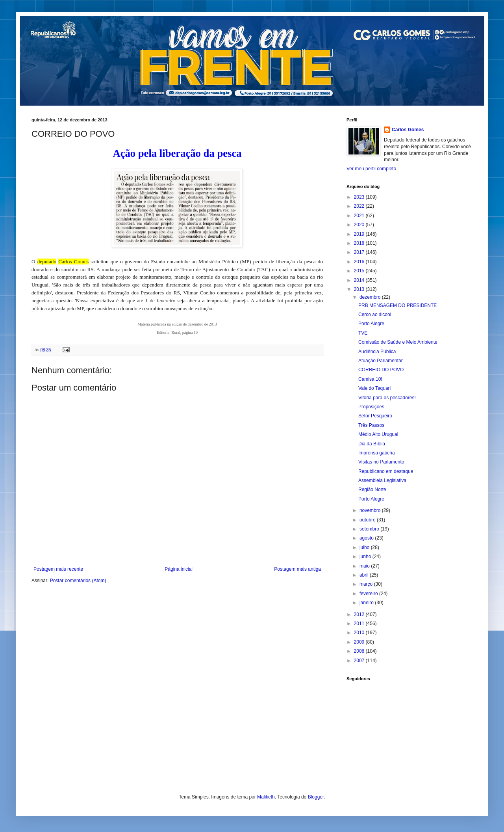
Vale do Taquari (374, 388)
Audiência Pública (377, 352)
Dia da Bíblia (372, 444)
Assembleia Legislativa (382, 480)
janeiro (367, 603)
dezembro (371, 297)
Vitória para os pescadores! (387, 398)
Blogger (316, 797)
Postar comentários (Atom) (78, 581)
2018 (360, 243)
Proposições (371, 407)
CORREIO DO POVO (381, 370)
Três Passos (371, 425)
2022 (360, 206)
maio (365, 566)
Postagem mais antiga (297, 569)
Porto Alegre (371, 324)
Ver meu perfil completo (371, 169)
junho (366, 557)
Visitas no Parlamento (381, 462)
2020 (360, 225)
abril (365, 575)
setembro (370, 529)
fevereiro (369, 594)
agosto (367, 538)
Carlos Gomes (408, 130)
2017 (360, 252)
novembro (371, 510)
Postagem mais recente (58, 569)
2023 (360, 197)
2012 (360, 614)
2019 (360, 234)
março (367, 584)
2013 (360, 289)
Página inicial (179, 569)
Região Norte (372, 490)
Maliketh (266, 797)
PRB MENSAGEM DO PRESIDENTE (397, 305)
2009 (360, 642)
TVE (363, 333)
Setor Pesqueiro (375, 416)
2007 (360, 661)
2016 (360, 262)
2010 (360, 633)
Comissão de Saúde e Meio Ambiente (398, 342)
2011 (360, 624)
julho (365, 547)
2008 (360, 651)
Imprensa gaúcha (377, 453)
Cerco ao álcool (375, 315)
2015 (360, 271)
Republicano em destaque (386, 471)
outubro (368, 520)
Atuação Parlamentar (381, 361)
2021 (360, 216)
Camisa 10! (370, 379)
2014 (360, 280)
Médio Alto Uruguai (378, 434)
